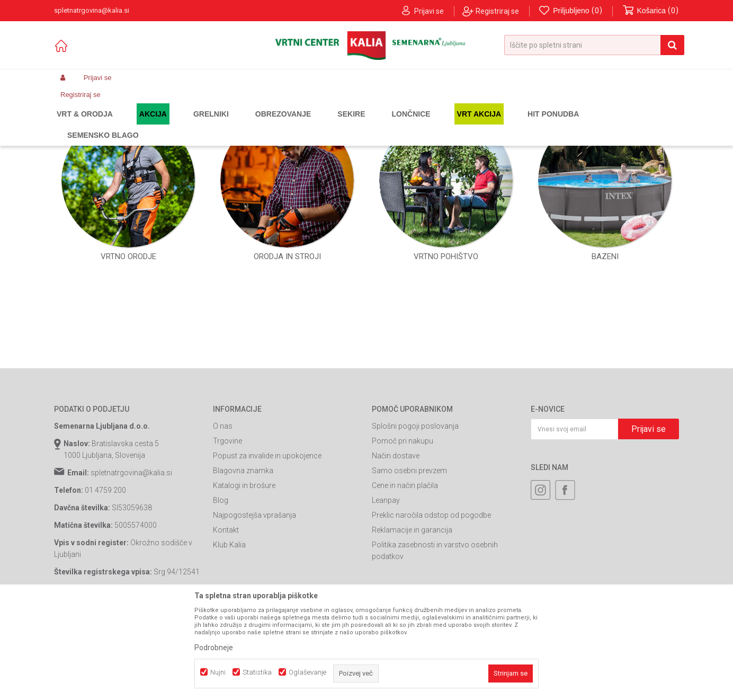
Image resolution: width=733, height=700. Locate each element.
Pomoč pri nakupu (403, 553)
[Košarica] (651, 11)
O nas (223, 538)
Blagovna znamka (243, 582)
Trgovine (227, 553)
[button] (594, 45)
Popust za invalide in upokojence (267, 568)
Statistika (257, 672)
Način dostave (396, 568)
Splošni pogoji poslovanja (415, 538)
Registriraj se (497, 11)
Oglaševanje (307, 672)
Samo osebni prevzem (409, 582)
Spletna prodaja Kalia (84, 124)
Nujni (218, 672)
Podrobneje (214, 648)
